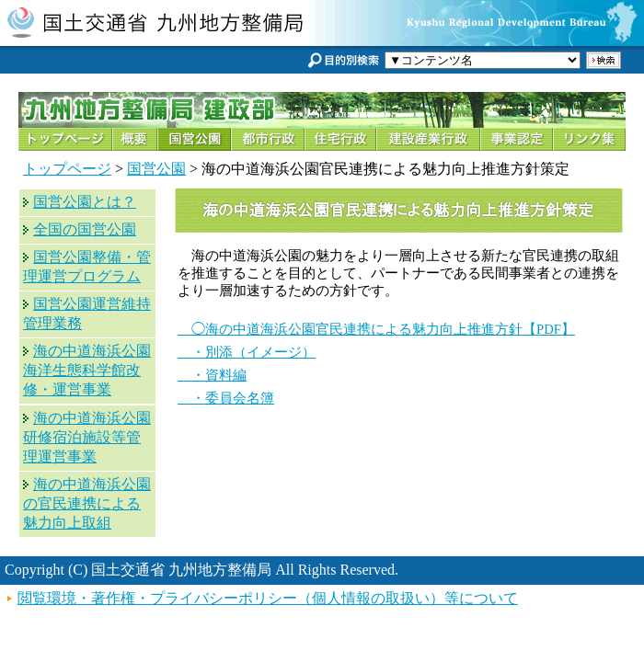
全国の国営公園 (85, 229)
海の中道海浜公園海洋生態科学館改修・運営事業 (87, 370)
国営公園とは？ (85, 202)
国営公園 (156, 169)
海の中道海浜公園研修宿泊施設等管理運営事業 (87, 437)
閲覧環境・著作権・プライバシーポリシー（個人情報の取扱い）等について (268, 598)
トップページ (67, 169)
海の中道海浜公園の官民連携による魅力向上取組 (87, 503)
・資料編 (212, 375)
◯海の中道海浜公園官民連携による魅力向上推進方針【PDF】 (376, 329)
